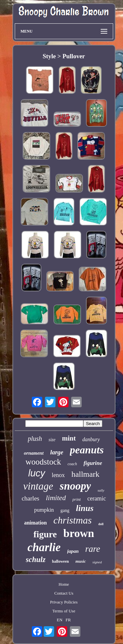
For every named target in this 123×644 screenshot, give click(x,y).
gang (65, 510)
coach (72, 464)
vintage (38, 486)
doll (101, 524)
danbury (91, 439)
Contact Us (64, 593)
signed (97, 562)
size (52, 440)
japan (73, 551)
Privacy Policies (64, 602)
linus (85, 508)
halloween (61, 561)
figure (45, 534)
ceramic (97, 498)
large (57, 452)
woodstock (43, 462)
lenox (58, 475)
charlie (44, 547)
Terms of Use (64, 611)
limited (56, 498)
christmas (73, 520)
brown (79, 533)
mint (69, 438)
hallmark (85, 474)
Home (64, 584)
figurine (93, 463)
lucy (37, 473)
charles (31, 498)
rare (93, 549)
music (81, 561)
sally (101, 490)
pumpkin (44, 510)
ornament (34, 453)
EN (60, 620)
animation (35, 523)
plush (35, 439)
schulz (36, 560)
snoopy (75, 486)
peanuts (87, 450)
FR (68, 620)
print (77, 499)
